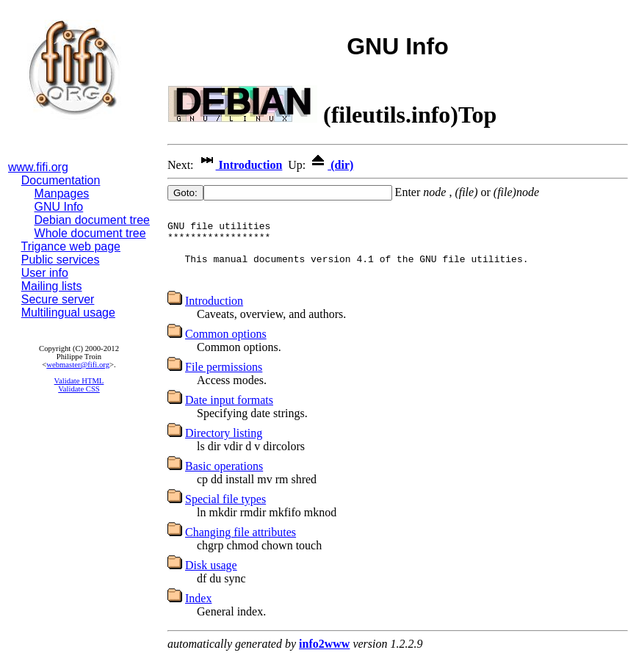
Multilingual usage (68, 312)
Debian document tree (92, 220)
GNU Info (59, 207)
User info (45, 273)
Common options (226, 347)
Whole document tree (90, 233)
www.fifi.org (38, 167)
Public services (61, 260)
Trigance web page (71, 246)
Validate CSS (79, 389)
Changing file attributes (241, 545)
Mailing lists (52, 286)
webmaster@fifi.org (78, 365)
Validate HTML (79, 381)
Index (198, 611)
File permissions (224, 380)
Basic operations (224, 479)
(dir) (331, 165)
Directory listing (224, 446)
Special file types (225, 512)
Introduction (240, 165)
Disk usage (211, 578)
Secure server (58, 299)
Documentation (61, 180)
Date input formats (229, 413)
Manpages (62, 194)
